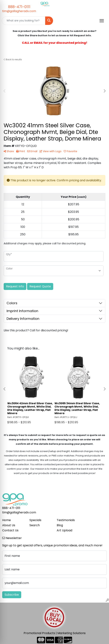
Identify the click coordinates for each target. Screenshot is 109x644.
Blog (60, 525)
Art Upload (64, 530)
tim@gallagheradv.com (19, 11)
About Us (9, 525)
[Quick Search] (24, 21)
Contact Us (10, 530)
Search (35, 525)
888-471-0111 (19, 7)
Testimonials (66, 520)
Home (6, 520)
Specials (35, 520)
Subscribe (12, 595)
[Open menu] (102, 21)
